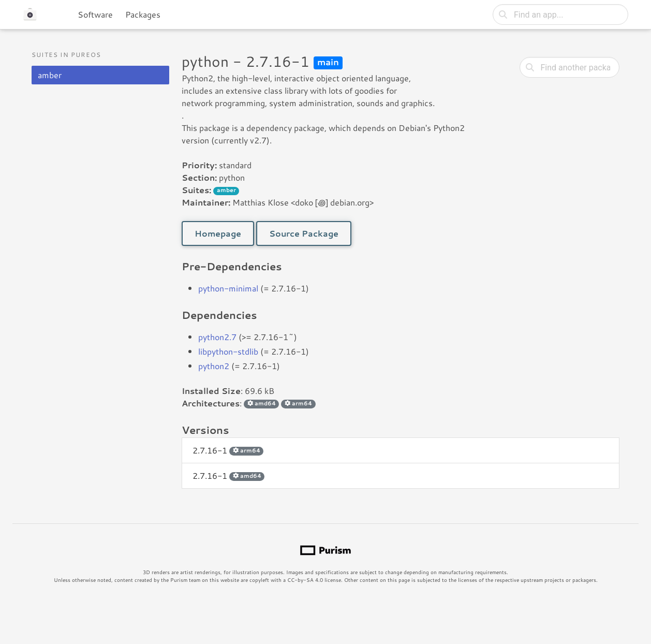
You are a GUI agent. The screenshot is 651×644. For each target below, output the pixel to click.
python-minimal (228, 288)
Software (95, 14)
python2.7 (217, 337)
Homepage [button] (218, 233)
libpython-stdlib (228, 351)
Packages (143, 14)
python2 (214, 366)
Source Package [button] (304, 233)
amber (50, 75)
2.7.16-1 (228, 450)
